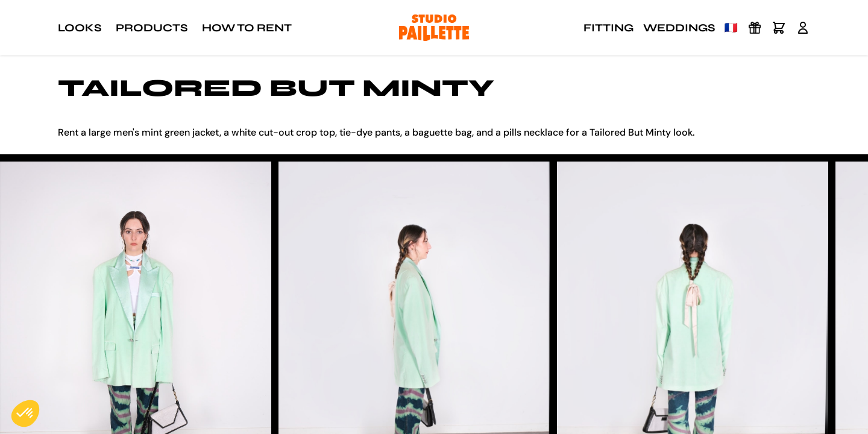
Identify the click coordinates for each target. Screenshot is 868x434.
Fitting (609, 28)
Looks (80, 28)
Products (152, 28)
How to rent (247, 28)
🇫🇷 (731, 28)
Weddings (679, 28)
